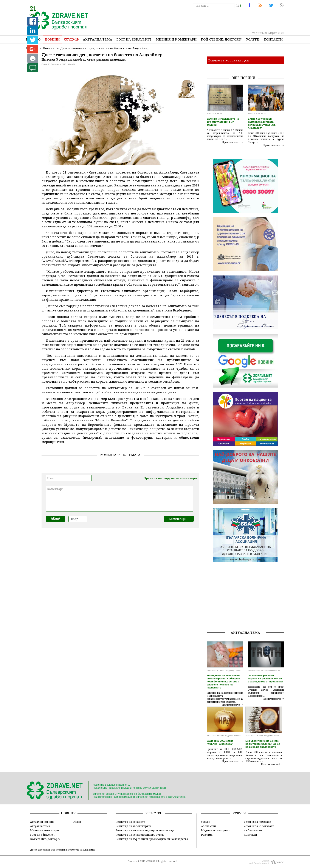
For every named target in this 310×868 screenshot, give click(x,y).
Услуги (253, 39)
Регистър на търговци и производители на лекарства (152, 839)
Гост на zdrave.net (134, 39)
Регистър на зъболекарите (134, 826)
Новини (52, 39)
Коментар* (120, 499)
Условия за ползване (257, 822)
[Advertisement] (205, 19)
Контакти (273, 39)
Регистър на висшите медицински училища (145, 830)
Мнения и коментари (176, 39)
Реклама (207, 835)
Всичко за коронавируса (229, 60)
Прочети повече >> (233, 142)
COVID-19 (71, 39)
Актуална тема (98, 39)
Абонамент (209, 826)
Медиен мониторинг (215, 830)
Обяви (77, 822)
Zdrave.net (133, 861)
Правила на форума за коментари (170, 478)
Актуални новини (42, 822)
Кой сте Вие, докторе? (221, 39)
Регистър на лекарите (130, 822)
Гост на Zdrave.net (42, 835)
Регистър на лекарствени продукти (140, 835)
